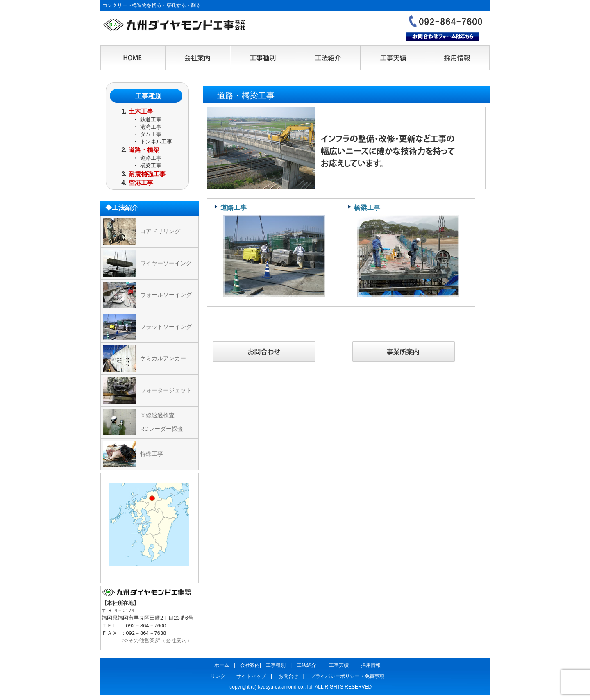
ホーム (222, 665)
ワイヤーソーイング (166, 263)
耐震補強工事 (147, 174)
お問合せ (288, 676)
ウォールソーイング (166, 295)
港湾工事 (151, 127)
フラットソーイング (166, 327)
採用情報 (457, 58)
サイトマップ (251, 676)
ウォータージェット (166, 390)
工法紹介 (327, 58)
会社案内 (198, 58)
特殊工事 (152, 454)
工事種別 (263, 58)
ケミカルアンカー (163, 358)
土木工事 (141, 111)
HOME (133, 58)
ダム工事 (151, 134)
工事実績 (392, 58)
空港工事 (141, 183)
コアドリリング (160, 231)
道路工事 (234, 208)
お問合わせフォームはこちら (442, 36)
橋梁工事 (367, 208)
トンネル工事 (156, 142)
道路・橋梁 (144, 150)
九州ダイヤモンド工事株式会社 (174, 25)
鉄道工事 (151, 119)
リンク (218, 676)
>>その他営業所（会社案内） (157, 640)
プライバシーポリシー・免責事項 (347, 676)
